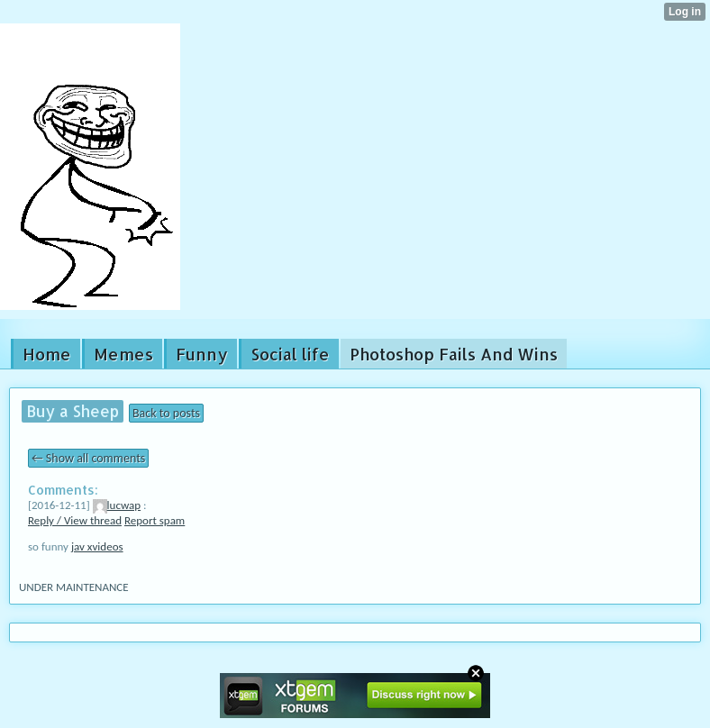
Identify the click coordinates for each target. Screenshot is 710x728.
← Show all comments (88, 458)
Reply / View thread (75, 520)
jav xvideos (97, 546)
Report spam (155, 520)
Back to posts (166, 413)
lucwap (117, 505)
